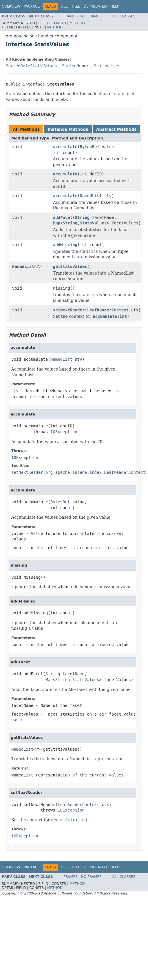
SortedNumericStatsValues (91, 66)
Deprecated (95, 6)
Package (32, 6)
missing (62, 288)
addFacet (63, 217)
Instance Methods (68, 129)
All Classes (124, 16)
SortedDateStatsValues (31, 66)
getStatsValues (70, 266)
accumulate (65, 147)
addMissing (65, 245)
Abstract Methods (116, 129)
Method (77, 23)
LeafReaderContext (108, 310)
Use (64, 6)
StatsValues (93, 223)
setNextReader (69, 310)
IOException (64, 432)
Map (57, 223)
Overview (11, 6)
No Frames (91, 16)
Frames (71, 16)
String (82, 217)
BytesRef (90, 147)
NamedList (91, 196)
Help (115, 6)
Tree (76, 6)
